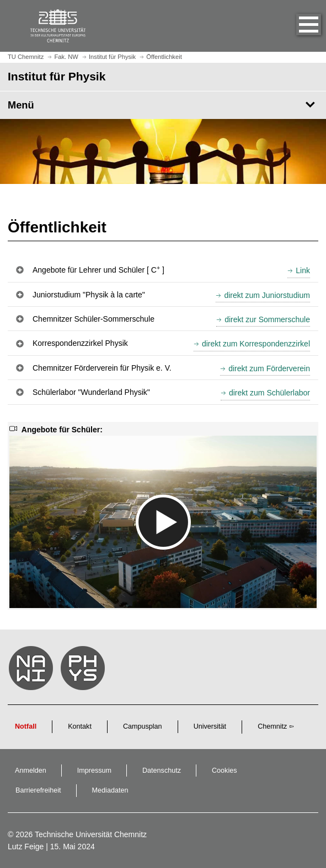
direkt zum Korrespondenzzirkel (256, 344)
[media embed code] (163, 522)
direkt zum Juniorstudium (267, 295)
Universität (210, 726)
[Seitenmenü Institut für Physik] (163, 105)
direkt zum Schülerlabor (269, 393)
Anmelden (31, 771)
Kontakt (80, 726)
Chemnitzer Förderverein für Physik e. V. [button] (102, 368)
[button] (297, 26)
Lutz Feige (26, 847)
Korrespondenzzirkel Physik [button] (80, 343)
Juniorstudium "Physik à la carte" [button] (89, 295)
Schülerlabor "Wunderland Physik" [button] (91, 392)
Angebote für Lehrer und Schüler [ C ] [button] (98, 269)
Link (303, 270)
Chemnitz (272, 726)
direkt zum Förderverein (269, 368)
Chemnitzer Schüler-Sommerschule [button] (93, 319)
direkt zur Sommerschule (267, 319)
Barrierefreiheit (38, 790)
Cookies (225, 771)
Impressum (94, 771)
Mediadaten (110, 790)
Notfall (26, 726)
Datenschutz (162, 771)
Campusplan (143, 726)
